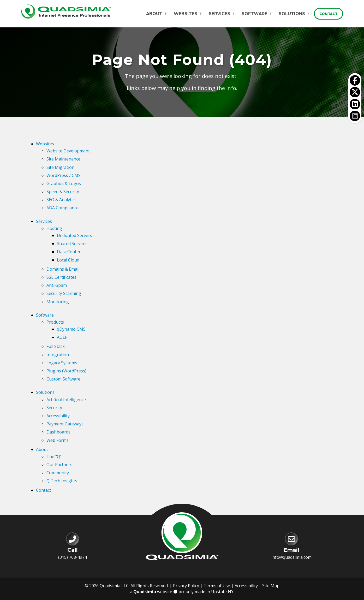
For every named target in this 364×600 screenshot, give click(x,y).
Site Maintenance (63, 159)
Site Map (271, 586)
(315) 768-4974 (73, 557)
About (154, 14)
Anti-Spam (57, 285)
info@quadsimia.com (291, 557)
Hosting (54, 228)
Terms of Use (217, 586)
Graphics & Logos (64, 183)
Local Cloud (68, 260)
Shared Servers (72, 243)
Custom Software (63, 379)
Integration (58, 355)
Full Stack (56, 346)
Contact (329, 14)
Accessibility (58, 416)
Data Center (69, 252)
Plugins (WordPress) (66, 371)
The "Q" (54, 456)
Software (254, 14)
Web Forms (58, 440)
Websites (186, 14)
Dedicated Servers (74, 235)
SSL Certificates (61, 277)
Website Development (68, 151)
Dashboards (58, 432)
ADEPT (64, 337)
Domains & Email (63, 269)
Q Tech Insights (62, 481)
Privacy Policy (186, 586)
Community (58, 473)
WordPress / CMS (64, 175)
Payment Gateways (65, 424)
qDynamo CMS (71, 329)
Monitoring (58, 302)
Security (54, 408)
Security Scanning (64, 293)
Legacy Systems (62, 363)
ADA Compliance (62, 208)
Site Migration (60, 167)
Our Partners (59, 465)
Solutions (292, 14)
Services (219, 14)
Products (55, 322)
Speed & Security (63, 192)
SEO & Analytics (61, 200)
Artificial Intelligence (66, 400)
